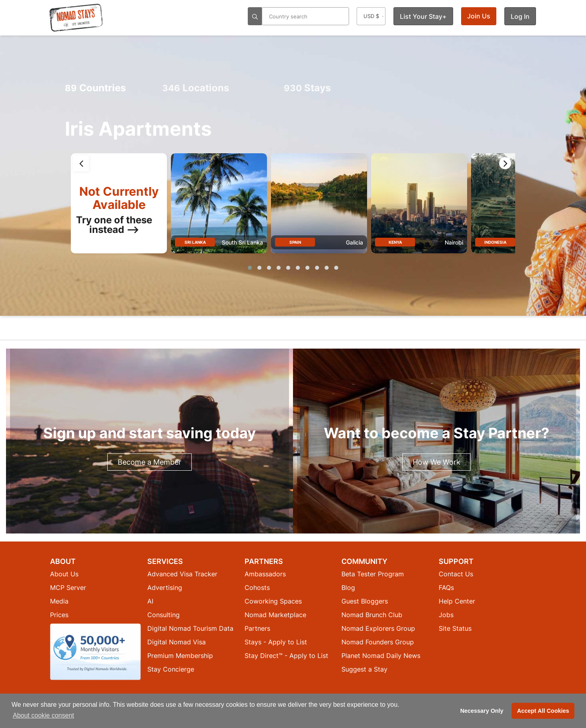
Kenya (395, 242)
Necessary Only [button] (482, 711)
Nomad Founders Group (378, 642)
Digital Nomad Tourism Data (190, 628)
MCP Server (68, 588)
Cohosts (257, 588)
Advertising (165, 588)
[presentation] (81, 163)
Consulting (164, 615)
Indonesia (495, 242)
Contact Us (456, 574)
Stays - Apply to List (276, 642)
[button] (250, 268)
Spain (295, 242)
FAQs (446, 588)
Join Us (479, 16)
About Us (64, 574)
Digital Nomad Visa (177, 642)
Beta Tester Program (373, 574)
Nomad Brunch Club (372, 615)
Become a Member (150, 462)
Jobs (446, 615)
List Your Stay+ (423, 16)
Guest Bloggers (365, 601)
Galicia (354, 242)
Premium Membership (180, 656)
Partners (257, 628)
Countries (95, 88)
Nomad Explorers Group (378, 628)
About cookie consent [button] (43, 715)
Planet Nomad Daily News (381, 656)
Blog (348, 588)
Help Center (457, 601)
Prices (59, 615)
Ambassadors (265, 574)
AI (150, 601)
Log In (520, 16)
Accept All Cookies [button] (543, 711)
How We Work (436, 462)
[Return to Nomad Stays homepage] (76, 18)
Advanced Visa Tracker (182, 574)
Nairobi (454, 242)
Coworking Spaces (273, 601)
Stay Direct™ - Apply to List (286, 656)
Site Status (455, 628)
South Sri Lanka (242, 242)
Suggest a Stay (364, 669)
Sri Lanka (195, 242)
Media (59, 601)
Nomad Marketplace (275, 615)
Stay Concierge (171, 669)
